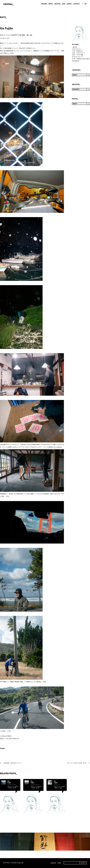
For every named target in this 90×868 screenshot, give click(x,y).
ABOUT (69, 4)
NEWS (51, 4)
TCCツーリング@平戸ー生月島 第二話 (77, 763)
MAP (64, 4)
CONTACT (76, 4)
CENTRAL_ (8, 4)
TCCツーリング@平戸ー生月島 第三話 (36, 787)
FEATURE (44, 4)
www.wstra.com (76, 61)
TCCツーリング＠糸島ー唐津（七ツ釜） (59, 787)
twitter (59, 863)
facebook (53, 863)
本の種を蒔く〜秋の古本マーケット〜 (13, 763)
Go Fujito (6, 28)
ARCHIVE (57, 4)
